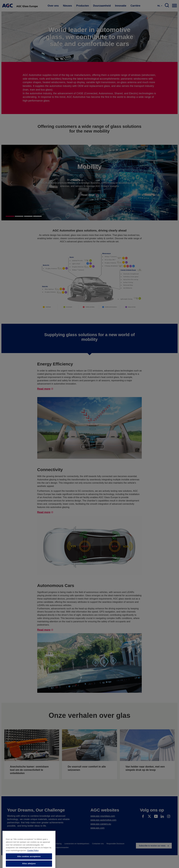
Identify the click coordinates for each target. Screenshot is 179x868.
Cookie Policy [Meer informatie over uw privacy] (33, 859)
